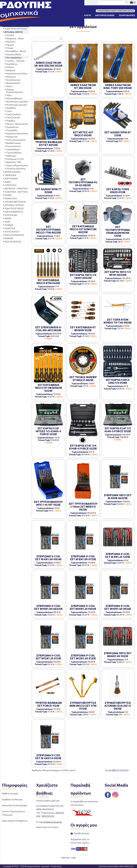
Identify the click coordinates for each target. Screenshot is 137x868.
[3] (120, 770)
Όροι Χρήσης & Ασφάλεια (15, 821)
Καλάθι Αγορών (80, 833)
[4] (123, 770)
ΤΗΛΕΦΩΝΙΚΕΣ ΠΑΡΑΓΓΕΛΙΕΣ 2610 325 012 (25, 3)
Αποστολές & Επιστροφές (15, 805)
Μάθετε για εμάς (10, 793)
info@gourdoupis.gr (53, 822)
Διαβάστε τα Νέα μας (12, 799)
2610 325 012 (48, 816)
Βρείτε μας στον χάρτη (47, 827)
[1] (114, 770)
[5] (127, 770)
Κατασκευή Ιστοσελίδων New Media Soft (116, 866)
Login (73, 857)
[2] (117, 770)
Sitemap (65, 857)
